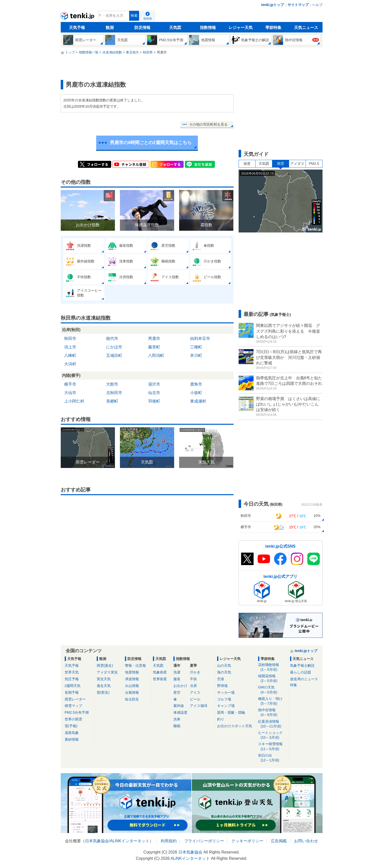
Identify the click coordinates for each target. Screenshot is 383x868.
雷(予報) (71, 726)
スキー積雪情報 (272, 747)
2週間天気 (73, 686)
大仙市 (70, 393)
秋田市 (70, 338)
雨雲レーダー (75, 699)
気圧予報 (72, 679)
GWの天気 (272, 690)
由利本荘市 (200, 338)
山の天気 (224, 665)
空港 (221, 679)
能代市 (112, 338)
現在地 (148, 18)
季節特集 (273, 28)
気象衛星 (160, 672)
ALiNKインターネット (130, 841)
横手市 (70, 384)
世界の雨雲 (73, 719)
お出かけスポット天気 (235, 726)
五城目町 (114, 355)
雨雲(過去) (105, 665)
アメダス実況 (107, 672)
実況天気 (104, 679)
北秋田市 (114, 393)
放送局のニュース (304, 679)
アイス (195, 692)
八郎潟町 (156, 355)
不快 (193, 679)
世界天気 (72, 672)
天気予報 (77, 28)
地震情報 (132, 672)
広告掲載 (279, 841)
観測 (110, 28)
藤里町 (154, 347)
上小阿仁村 (74, 401)
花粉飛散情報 (272, 667)
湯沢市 (154, 384)
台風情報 (132, 692)
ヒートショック (272, 735)
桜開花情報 (272, 679)
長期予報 (72, 692)
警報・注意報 (135, 665)
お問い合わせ (306, 841)
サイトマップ (298, 5)
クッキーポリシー (247, 841)
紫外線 (179, 706)
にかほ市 (114, 347)
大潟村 (70, 364)
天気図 (175, 28)
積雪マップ (73, 706)
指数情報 (208, 28)
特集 (294, 685)
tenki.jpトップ (272, 5)
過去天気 (104, 686)
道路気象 (72, 733)
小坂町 (196, 393)
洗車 (177, 719)
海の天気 (224, 672)
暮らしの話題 (301, 672)
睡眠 (177, 726)
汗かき (195, 672)
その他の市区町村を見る (208, 124)
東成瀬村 (198, 401)
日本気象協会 (97, 841)
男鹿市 (154, 338)
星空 (177, 692)
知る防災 (132, 699)
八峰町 (70, 355)
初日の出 (272, 758)
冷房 (193, 686)
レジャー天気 (241, 28)
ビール (195, 699)
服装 (177, 679)
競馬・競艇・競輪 (231, 712)
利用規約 (169, 841)
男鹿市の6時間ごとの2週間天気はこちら (151, 143)
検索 (134, 16)
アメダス (297, 164)
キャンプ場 (226, 706)
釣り (221, 719)
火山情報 (132, 686)
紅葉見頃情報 (272, 724)
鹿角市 (196, 384)
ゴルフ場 (224, 699)
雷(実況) (103, 692)
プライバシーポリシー (204, 841)
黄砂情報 (72, 739)
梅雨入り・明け (272, 701)
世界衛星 (160, 679)
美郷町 (112, 401)
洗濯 (177, 672)
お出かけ (180, 686)
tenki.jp (78, 17)
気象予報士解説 (302, 665)
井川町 (196, 355)
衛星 (247, 164)
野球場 (222, 686)
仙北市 (154, 393)
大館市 (112, 384)
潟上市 (70, 347)
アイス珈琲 (199, 706)
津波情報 (132, 679)
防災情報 (142, 28)
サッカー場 (226, 692)
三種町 (196, 347)
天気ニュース (306, 28)
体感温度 (180, 712)
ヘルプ (317, 5)
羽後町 (154, 401)
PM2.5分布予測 (77, 712)
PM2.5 (314, 164)
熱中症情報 (272, 713)
